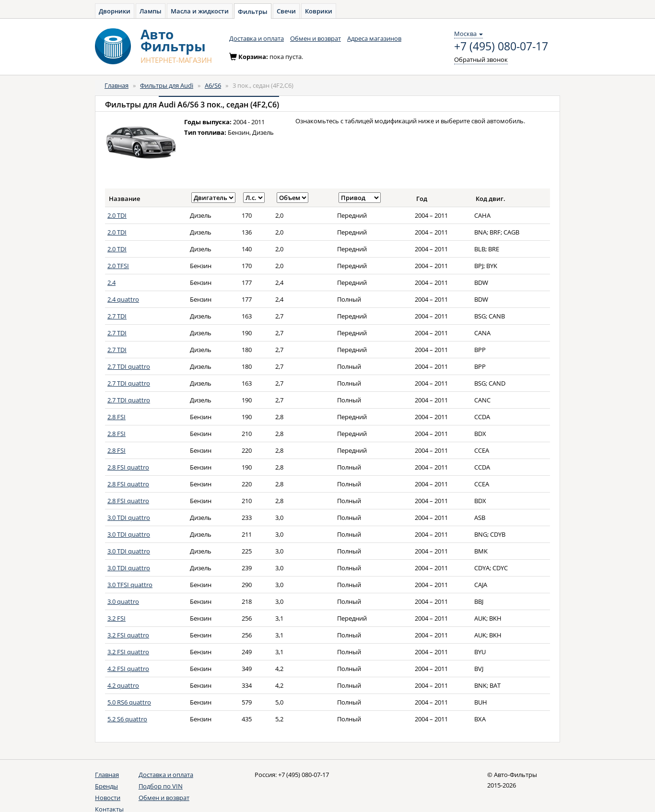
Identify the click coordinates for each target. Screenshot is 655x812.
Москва (468, 34)
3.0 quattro (123, 601)
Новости (108, 798)
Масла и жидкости (200, 11)
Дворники (115, 11)
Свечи (286, 11)
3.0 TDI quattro (129, 518)
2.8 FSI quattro (128, 467)
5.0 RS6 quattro (129, 702)
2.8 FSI (117, 417)
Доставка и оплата (257, 38)
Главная (117, 85)
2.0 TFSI (118, 266)
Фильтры (253, 12)
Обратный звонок (481, 59)
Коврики (319, 11)
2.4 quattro (123, 299)
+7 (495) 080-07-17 (501, 47)
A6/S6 (213, 85)
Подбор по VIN (161, 786)
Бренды (106, 786)
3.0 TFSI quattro (130, 585)
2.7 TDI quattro (129, 366)
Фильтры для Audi (167, 85)
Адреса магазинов (374, 38)
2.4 (111, 282)
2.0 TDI (117, 215)
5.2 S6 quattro (127, 719)
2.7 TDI (117, 316)
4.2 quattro (123, 685)
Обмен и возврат (316, 38)
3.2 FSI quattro (128, 635)
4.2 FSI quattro (128, 669)
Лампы (151, 11)
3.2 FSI (117, 618)
